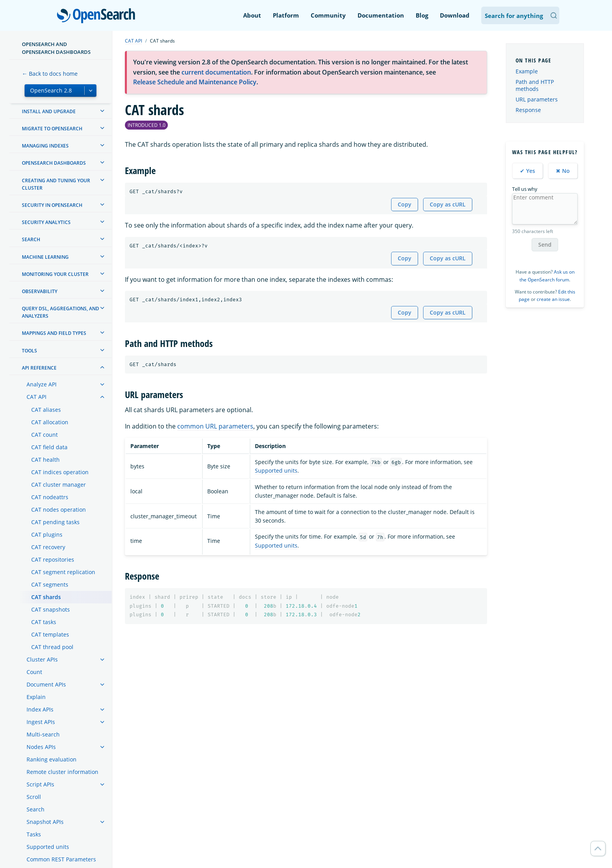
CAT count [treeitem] (44, 435)
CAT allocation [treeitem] (50, 422)
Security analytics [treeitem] (46, 222)
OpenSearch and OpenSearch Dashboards (56, 48)
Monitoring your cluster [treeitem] (55, 274)
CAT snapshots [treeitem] (51, 609)
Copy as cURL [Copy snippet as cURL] (448, 204)
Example (527, 71)
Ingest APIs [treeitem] (41, 722)
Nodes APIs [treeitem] (41, 747)
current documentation (216, 72)
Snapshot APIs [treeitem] (45, 822)
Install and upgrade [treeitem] (49, 111)
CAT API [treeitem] (36, 397)
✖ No (563, 171)
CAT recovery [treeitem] (48, 547)
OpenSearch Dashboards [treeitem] (54, 163)
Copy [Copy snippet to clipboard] (405, 204)
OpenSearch (98, 16)
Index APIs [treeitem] (40, 709)
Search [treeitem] (31, 239)
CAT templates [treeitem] (50, 634)
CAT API (133, 41)
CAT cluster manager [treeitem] (59, 485)
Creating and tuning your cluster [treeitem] (56, 184)
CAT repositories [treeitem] (53, 559)
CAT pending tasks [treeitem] (55, 522)
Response (528, 110)
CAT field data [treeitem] (49, 447)
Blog (422, 15)
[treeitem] (102, 111)
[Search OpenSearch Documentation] (520, 15)
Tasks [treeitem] (34, 834)
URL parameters (537, 99)
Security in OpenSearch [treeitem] (52, 205)
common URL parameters (215, 426)
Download (455, 15)
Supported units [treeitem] (48, 847)
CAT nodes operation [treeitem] (59, 510)
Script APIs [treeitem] (40, 784)
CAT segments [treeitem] (50, 584)
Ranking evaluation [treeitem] (52, 759)
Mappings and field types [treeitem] (54, 333)
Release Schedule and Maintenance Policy (195, 82)
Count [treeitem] (34, 672)
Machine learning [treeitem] (45, 257)
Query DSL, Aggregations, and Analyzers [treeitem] (60, 312)
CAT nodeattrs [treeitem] (50, 497)
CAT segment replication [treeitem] (63, 572)
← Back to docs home (50, 74)
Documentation (381, 15)
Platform (286, 15)
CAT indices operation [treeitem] (60, 472)
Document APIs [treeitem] (46, 684)
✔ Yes (527, 171)
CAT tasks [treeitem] (44, 622)
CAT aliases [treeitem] (46, 410)
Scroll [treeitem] (34, 797)
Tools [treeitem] (29, 351)
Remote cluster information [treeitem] (62, 772)
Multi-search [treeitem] (43, 734)
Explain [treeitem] (36, 697)
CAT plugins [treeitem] (47, 534)
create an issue (553, 299)
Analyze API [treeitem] (42, 384)
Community (328, 15)
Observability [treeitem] (40, 291)
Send (545, 245)
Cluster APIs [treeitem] (42, 659)
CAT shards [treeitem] (46, 597)
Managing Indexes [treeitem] (45, 146)
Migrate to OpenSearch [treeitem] (52, 129)
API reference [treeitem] (39, 368)
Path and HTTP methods (535, 85)
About (252, 15)
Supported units (276, 470)
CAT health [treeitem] (45, 460)
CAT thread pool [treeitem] (52, 647)
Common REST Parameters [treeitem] (61, 859)
